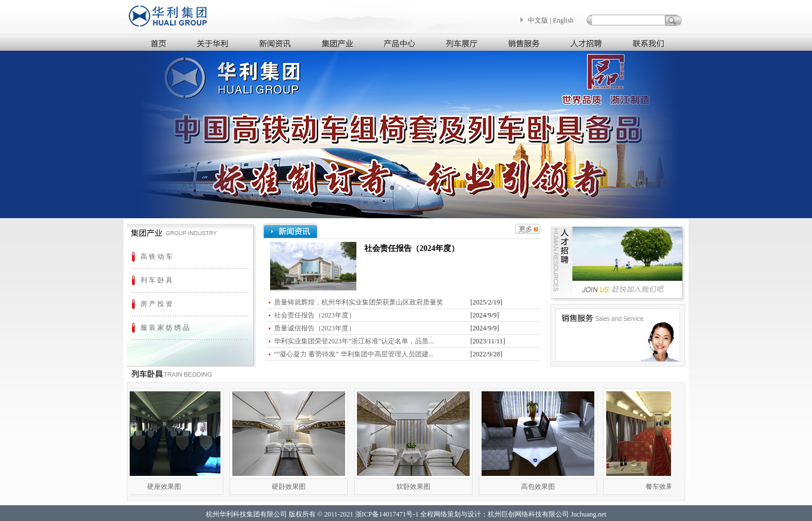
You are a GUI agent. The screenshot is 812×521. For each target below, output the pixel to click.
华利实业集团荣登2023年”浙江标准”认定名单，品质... (354, 341)
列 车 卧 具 (156, 280)
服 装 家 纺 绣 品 (165, 328)
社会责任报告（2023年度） (315, 315)
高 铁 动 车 (156, 257)
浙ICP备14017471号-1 (387, 514)
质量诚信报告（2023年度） (315, 328)
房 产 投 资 (156, 304)
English (563, 20)
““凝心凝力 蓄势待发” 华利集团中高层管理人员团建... (354, 354)
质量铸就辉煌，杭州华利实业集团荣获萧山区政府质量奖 (359, 302)
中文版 (538, 20)
